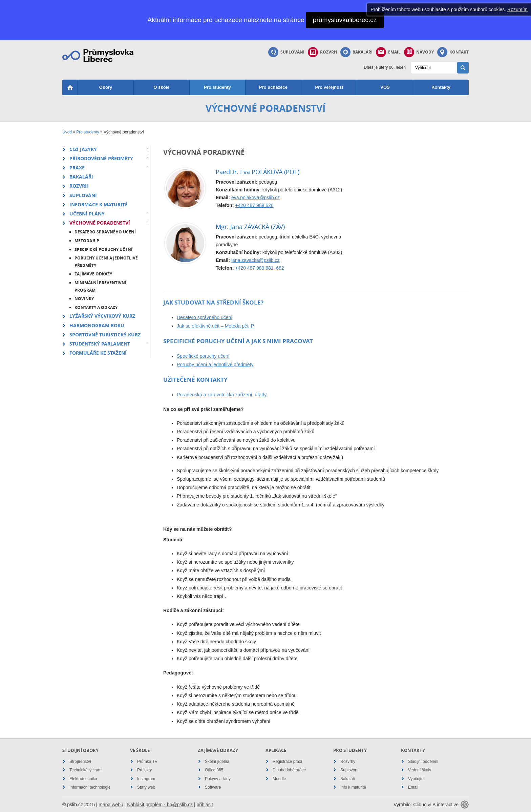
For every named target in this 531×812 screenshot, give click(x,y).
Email (388, 52)
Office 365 (214, 770)
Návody (419, 52)
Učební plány (87, 214)
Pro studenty (217, 87)
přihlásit (205, 805)
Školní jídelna (217, 762)
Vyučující (416, 779)
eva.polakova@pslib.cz (256, 197)
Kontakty (441, 87)
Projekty (144, 770)
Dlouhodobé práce (289, 770)
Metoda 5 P (87, 241)
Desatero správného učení (105, 232)
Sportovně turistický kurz (105, 335)
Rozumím (517, 9)
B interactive (445, 805)
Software (213, 787)
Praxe (77, 168)
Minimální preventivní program (100, 286)
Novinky (84, 299)
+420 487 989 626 (254, 205)
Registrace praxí (287, 762)
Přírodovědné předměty (101, 158)
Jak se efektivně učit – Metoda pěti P (215, 326)
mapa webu (111, 805)
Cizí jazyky (83, 149)
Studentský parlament (100, 344)
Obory (106, 87)
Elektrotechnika (83, 779)
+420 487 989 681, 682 (259, 268)
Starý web (146, 787)
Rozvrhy (348, 762)
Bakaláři (356, 52)
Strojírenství (80, 762)
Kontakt (453, 52)
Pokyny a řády (218, 779)
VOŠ (385, 87)
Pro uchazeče (273, 87)
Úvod (67, 132)
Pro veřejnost (329, 87)
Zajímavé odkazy (93, 274)
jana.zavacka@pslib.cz (256, 260)
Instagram (146, 779)
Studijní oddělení (423, 762)
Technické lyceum (86, 770)
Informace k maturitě (99, 204)
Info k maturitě (353, 787)
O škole (162, 87)
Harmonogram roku (97, 325)
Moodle (279, 779)
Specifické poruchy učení (103, 249)
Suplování (286, 52)
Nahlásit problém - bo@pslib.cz (160, 805)
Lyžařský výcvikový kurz (102, 316)
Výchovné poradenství (100, 223)
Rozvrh (322, 52)
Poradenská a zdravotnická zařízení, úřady (222, 395)
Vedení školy (420, 770)
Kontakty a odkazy (96, 307)
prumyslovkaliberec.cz (345, 20)
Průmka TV (147, 762)
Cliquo (420, 805)
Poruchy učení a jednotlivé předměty (106, 262)
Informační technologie (90, 787)
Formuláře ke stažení (98, 353)
